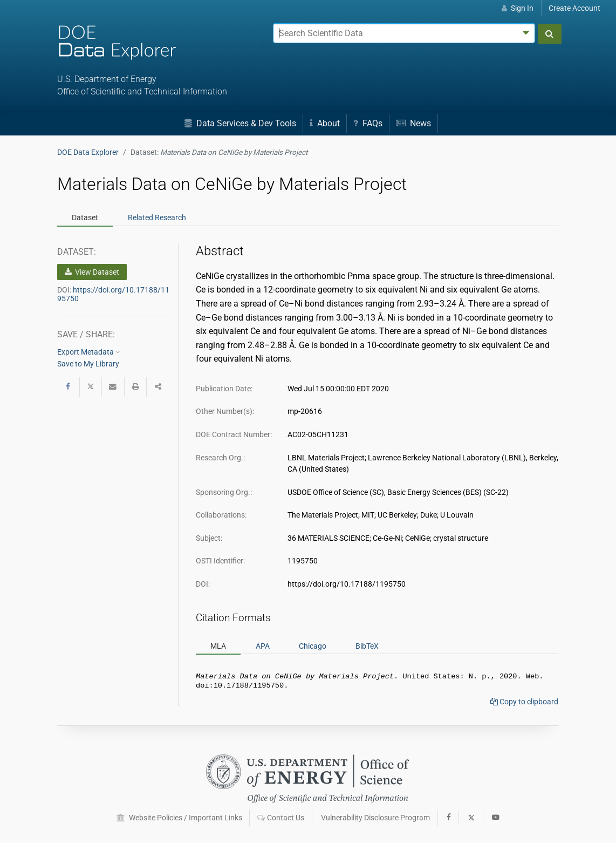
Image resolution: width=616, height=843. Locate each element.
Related (157, 217)
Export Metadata (89, 352)
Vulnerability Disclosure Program (375, 818)
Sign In (518, 8)
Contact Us (281, 818)
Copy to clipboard (524, 704)
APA (263, 646)
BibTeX (367, 646)
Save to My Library (88, 364)
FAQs (368, 123)
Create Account (574, 8)
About (325, 123)
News (413, 123)
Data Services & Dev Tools (240, 123)
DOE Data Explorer (88, 152)
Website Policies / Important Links (179, 818)
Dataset (85, 217)
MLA (218, 646)
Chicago (313, 646)
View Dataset (92, 272)
